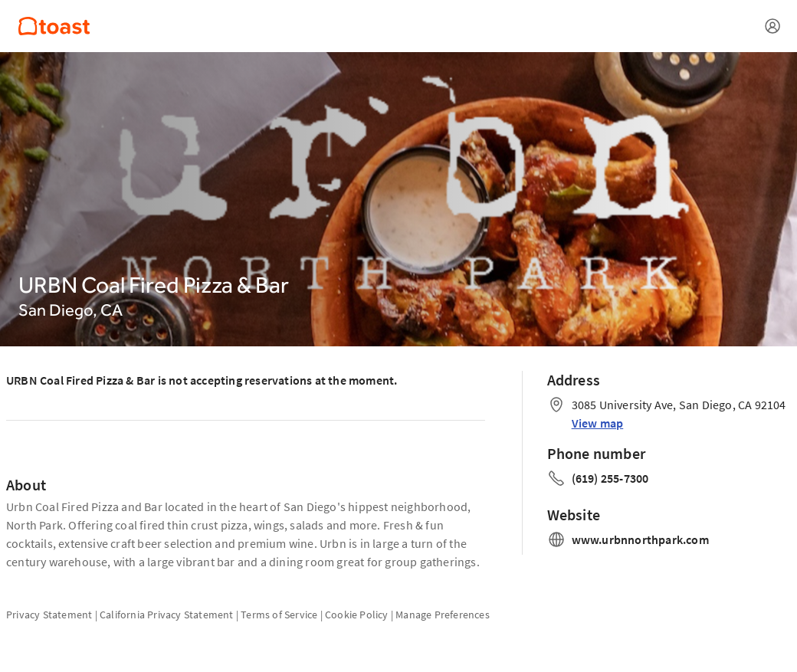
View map (598, 423)
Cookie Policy (357, 615)
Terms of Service (279, 615)
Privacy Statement (49, 615)
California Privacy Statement (167, 615)
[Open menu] (772, 26)
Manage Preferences (443, 615)
